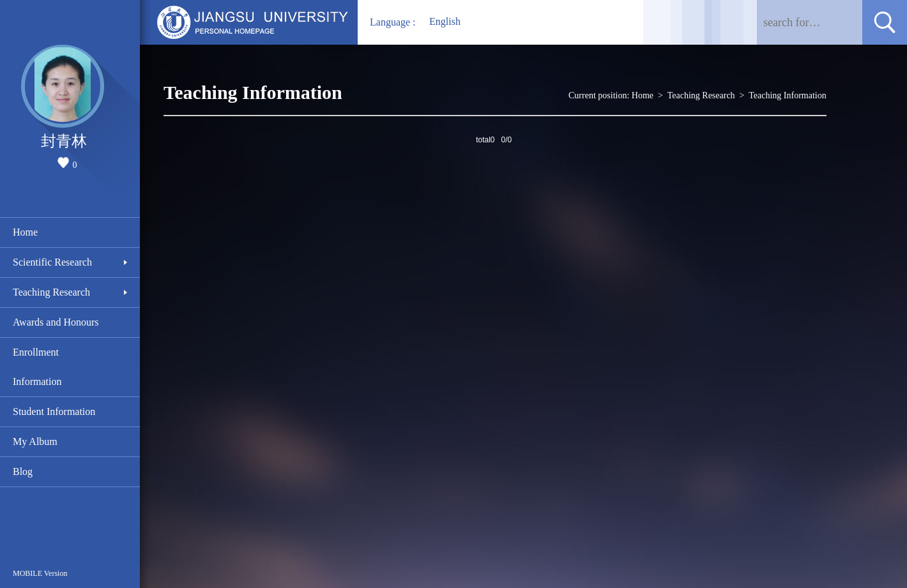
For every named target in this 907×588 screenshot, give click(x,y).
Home (25, 232)
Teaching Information (787, 95)
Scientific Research (52, 262)
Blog (23, 471)
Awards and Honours (56, 322)
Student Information (54, 411)
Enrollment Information (37, 367)
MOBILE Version (40, 573)
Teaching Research (51, 292)
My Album (35, 441)
